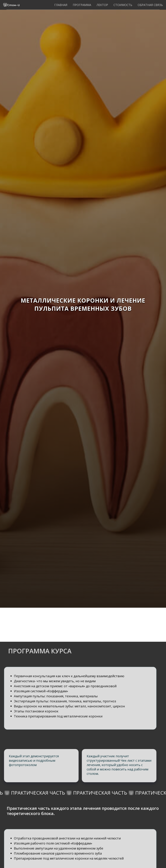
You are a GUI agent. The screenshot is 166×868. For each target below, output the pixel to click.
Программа (82, 5)
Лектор (102, 5)
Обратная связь (150, 5)
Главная (61, 5)
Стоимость (123, 5)
